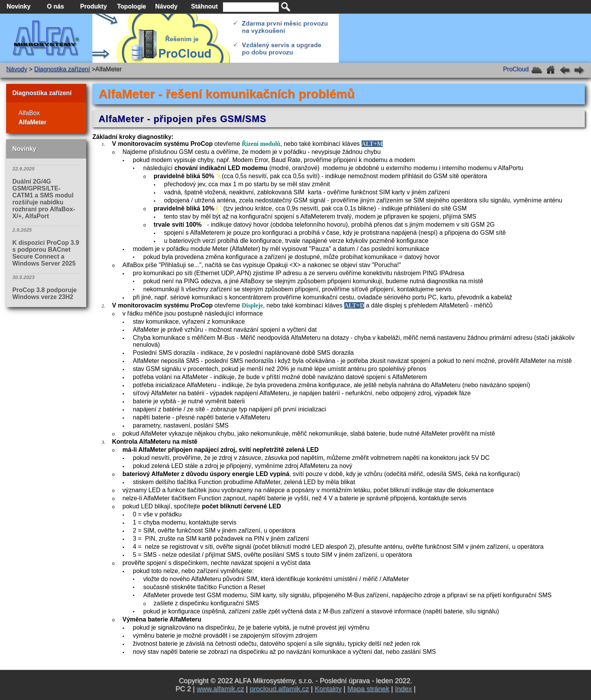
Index (403, 689)
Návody (17, 69)
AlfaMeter (33, 122)
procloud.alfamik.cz (279, 689)
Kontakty (328, 689)
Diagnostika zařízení (62, 69)
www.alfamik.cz (220, 689)
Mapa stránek (368, 689)
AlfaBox (29, 113)
